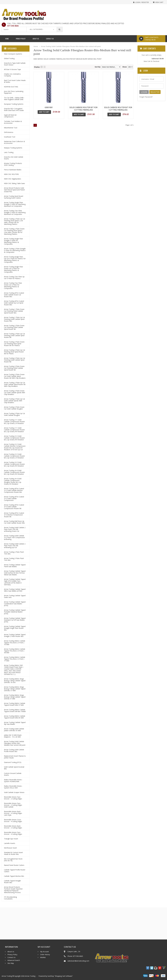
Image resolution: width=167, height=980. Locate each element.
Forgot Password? (146, 97)
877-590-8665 (13, 26)
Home (7, 39)
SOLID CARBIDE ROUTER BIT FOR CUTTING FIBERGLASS (83, 109)
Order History (45, 955)
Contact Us (50, 39)
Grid (42, 67)
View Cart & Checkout (151, 61)
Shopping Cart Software (64, 976)
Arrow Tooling (30, 976)
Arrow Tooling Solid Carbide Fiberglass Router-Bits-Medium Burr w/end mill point (71, 46)
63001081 (49, 107)
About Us (36, 39)
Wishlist (43, 957)
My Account (44, 952)
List (45, 67)
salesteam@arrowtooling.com (78, 961)
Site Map (11, 963)
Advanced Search (14, 960)
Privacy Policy (21, 39)
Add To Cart (44, 112)
